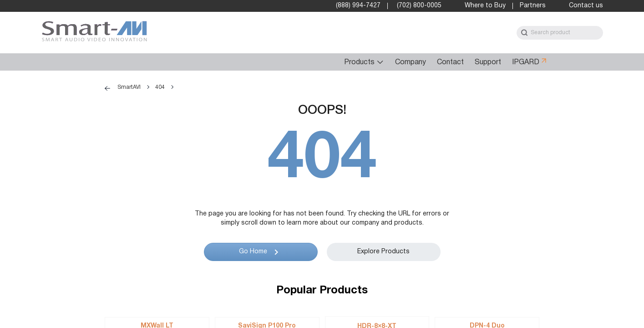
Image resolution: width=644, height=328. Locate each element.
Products (359, 62)
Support (488, 62)
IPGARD (526, 62)
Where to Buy (485, 6)
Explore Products (383, 252)
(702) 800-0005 (419, 6)
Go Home (253, 252)
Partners (533, 6)
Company (411, 62)
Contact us (586, 6)
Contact (450, 62)
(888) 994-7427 (358, 6)
